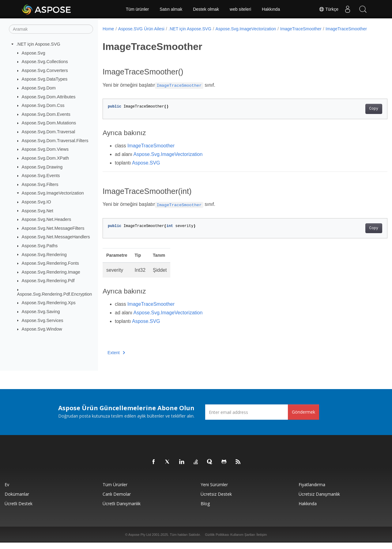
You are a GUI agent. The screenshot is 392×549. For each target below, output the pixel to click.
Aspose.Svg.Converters (45, 70)
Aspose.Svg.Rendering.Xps (49, 303)
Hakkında (271, 9)
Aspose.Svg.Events (41, 176)
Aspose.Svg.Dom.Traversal (49, 132)
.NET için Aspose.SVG (38, 44)
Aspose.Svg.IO (36, 202)
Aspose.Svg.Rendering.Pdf (48, 281)
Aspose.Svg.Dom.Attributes (49, 97)
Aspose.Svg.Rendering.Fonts (50, 263)
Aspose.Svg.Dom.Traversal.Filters (55, 141)
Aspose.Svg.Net (38, 210)
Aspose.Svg (34, 53)
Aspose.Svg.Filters (40, 184)
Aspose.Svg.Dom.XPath (45, 158)
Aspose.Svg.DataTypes (45, 79)
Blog (205, 510)
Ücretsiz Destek (216, 500)
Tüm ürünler (137, 9)
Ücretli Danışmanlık (122, 510)
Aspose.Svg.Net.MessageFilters (53, 228)
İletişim (262, 541)
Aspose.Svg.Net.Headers (47, 219)
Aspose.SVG (146, 169)
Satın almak (171, 9)
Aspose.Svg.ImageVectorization (53, 193)
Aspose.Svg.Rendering (44, 254)
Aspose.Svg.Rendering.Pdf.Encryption (55, 294)
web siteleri (240, 9)
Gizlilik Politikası (217, 541)
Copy (354, 115)
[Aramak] (51, 29)
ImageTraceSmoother (301, 29)
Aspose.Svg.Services (43, 320)
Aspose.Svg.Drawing (42, 167)
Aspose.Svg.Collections (45, 62)
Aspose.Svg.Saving (41, 312)
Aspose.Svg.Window (42, 329)
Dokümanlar (17, 500)
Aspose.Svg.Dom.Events (46, 114)
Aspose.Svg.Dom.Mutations (49, 123)
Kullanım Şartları (243, 541)
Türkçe (329, 9)
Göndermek (303, 418)
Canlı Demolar (117, 500)
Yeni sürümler (214, 491)
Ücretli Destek (19, 510)
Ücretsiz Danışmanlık (319, 500)
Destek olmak (206, 9)
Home (108, 29)
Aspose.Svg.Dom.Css (43, 105)
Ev (7, 491)
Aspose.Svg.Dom (39, 88)
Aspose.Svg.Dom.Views (45, 149)
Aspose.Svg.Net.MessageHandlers (56, 237)
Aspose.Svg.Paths (40, 246)
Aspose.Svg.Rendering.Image (51, 272)
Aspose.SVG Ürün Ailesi (141, 29)
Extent (116, 359)
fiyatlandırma (312, 491)
